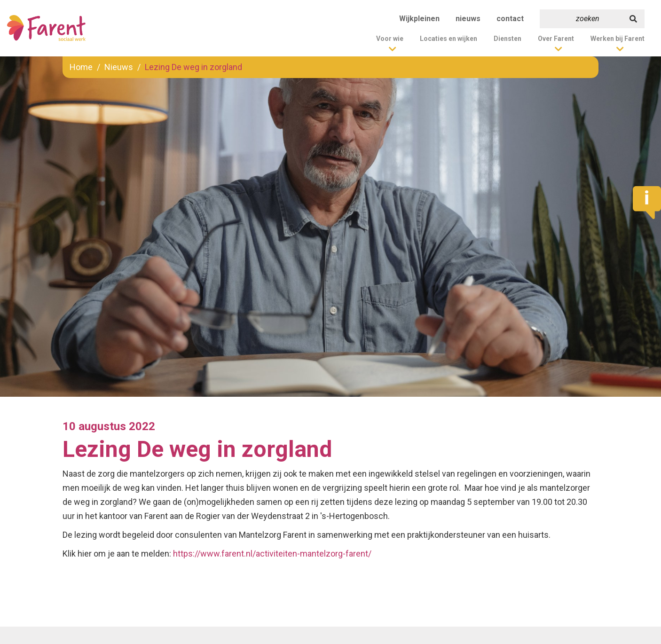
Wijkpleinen (419, 19)
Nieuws (119, 67)
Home (81, 67)
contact (510, 19)
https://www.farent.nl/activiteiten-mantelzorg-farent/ (272, 554)
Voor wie (390, 39)
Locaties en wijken (449, 39)
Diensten (508, 39)
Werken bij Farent (618, 39)
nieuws (468, 19)
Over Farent (556, 39)
